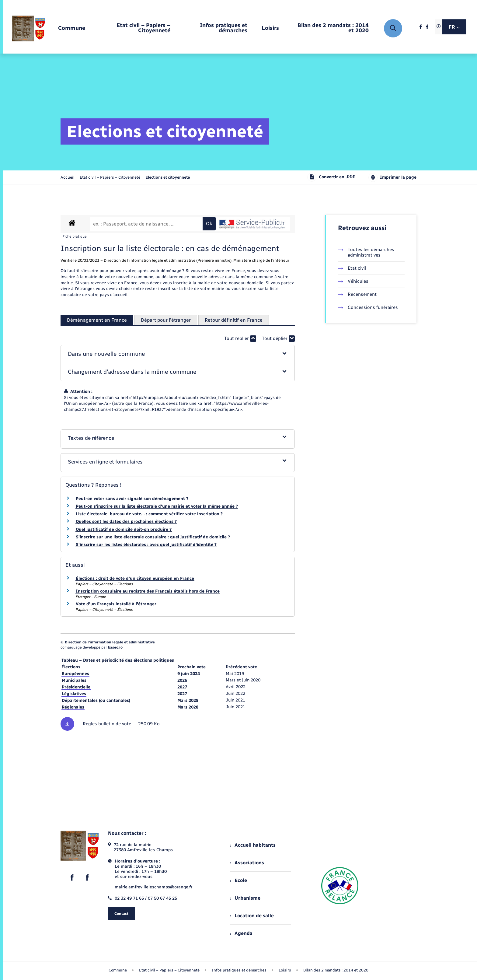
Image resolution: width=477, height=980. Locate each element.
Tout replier (240, 339)
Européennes (75, 674)
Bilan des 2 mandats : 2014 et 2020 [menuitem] (336, 970)
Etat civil (352, 268)
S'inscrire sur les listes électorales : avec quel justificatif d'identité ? (146, 545)
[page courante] (168, 177)
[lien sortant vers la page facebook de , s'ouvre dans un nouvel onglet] (421, 29)
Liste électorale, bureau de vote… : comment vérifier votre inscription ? (149, 514)
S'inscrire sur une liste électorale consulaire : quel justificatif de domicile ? (153, 537)
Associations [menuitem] (247, 863)
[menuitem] (72, 28)
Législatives (74, 694)
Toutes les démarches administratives (366, 252)
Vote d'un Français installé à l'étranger (116, 604)
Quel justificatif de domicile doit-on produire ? (124, 529)
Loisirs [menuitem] (285, 970)
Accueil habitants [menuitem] (253, 845)
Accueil (68, 177)
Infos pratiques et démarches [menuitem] (239, 970)
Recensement (357, 294)
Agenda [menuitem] (241, 933)
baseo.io (115, 647)
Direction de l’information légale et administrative (110, 642)
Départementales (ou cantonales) (96, 700)
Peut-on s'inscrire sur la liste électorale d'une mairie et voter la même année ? (157, 506)
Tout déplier (278, 339)
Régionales (73, 707)
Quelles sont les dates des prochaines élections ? (126, 521)
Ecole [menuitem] (238, 880)
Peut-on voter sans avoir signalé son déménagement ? (132, 499)
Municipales (74, 680)
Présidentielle (76, 687)
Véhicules (353, 281)
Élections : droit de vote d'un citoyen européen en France (135, 578)
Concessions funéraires (368, 307)
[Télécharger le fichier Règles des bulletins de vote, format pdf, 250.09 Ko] (178, 724)
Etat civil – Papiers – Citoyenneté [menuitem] (169, 970)
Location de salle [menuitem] (252, 916)
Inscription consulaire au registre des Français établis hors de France (148, 591)
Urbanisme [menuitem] (245, 898)
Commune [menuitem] (118, 970)
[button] (178, 354)
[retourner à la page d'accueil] (29, 28)
